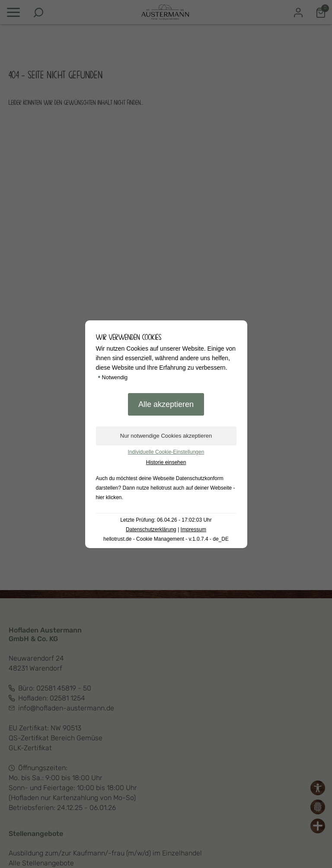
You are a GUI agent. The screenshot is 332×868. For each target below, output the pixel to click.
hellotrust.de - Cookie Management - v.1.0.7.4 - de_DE (166, 539)
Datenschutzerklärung (151, 529)
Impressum (193, 529)
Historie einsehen (166, 462)
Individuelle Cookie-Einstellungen (166, 452)
